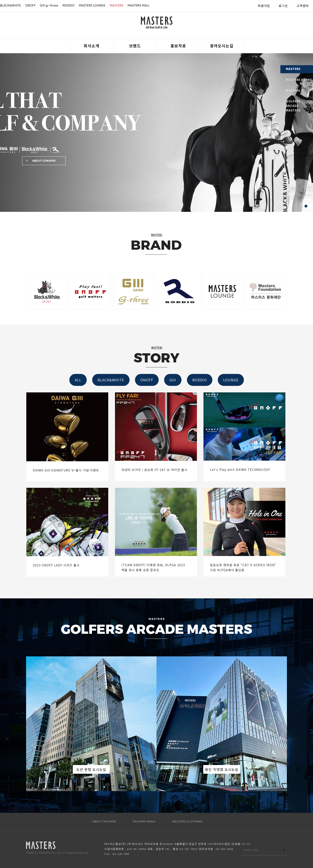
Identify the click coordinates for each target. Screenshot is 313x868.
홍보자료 (178, 46)
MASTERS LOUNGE (92, 6)
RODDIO (69, 6)
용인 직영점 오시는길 (222, 769)
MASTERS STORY (299, 91)
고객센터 (303, 6)
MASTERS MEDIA (144, 822)
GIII (173, 380)
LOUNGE (231, 380)
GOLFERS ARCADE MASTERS (293, 106)
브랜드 (135, 46)
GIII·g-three (49, 6)
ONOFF (30, 6)
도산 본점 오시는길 (91, 769)
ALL (78, 380)
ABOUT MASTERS (104, 822)
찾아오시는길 (222, 46)
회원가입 (264, 6)
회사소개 (92, 46)
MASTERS (117, 6)
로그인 (283, 6)
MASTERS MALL (139, 6)
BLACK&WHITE (10, 6)
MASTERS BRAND (299, 80)
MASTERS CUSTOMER (187, 822)
